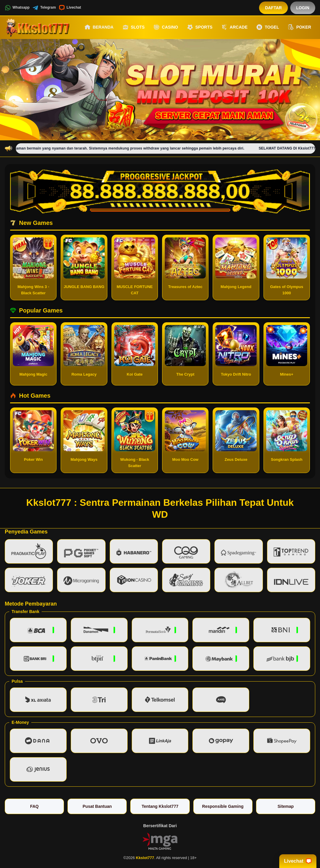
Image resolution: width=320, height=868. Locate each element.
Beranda (99, 27)
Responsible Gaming (223, 806)
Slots (134, 27)
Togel (268, 27)
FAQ (34, 806)
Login (303, 8)
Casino (166, 27)
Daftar (273, 8)
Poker (299, 27)
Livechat (70, 8)
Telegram (44, 8)
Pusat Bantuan (97, 806)
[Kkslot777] (37, 27)
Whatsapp (17, 8)
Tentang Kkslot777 (160, 806)
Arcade (234, 27)
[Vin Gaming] (160, 841)
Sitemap (286, 806)
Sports (200, 27)
